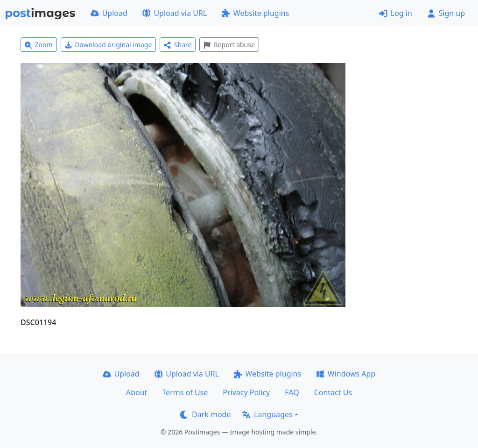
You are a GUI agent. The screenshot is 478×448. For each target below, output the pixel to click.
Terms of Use (185, 392)
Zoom (39, 45)
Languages (267, 414)
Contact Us (333, 392)
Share (178, 45)
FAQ (292, 392)
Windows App (346, 374)
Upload (109, 13)
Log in (396, 13)
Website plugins (255, 13)
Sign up (446, 13)
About (137, 392)
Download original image (109, 45)
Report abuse (229, 45)
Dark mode (205, 414)
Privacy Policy (246, 392)
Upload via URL (175, 13)
